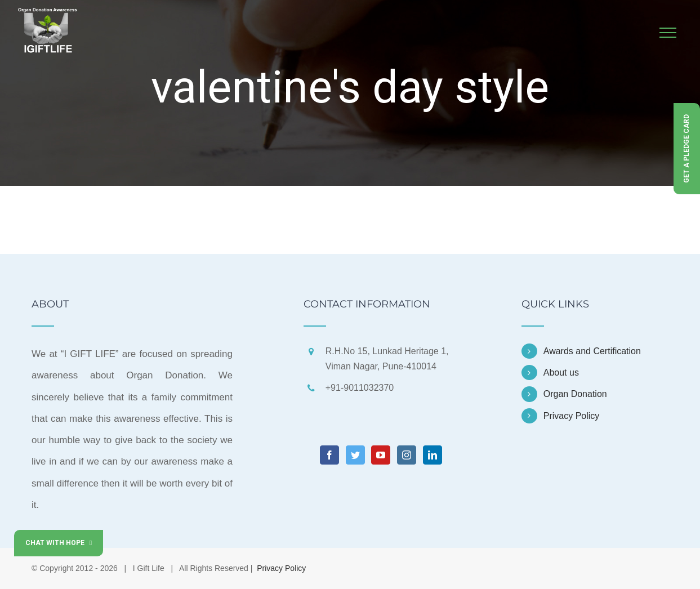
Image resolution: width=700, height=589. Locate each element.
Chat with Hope (59, 543)
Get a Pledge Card (686, 149)
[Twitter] (355, 455)
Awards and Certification (592, 351)
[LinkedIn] (433, 455)
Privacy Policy (572, 416)
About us (561, 372)
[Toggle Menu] (668, 33)
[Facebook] (329, 455)
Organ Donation (575, 394)
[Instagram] (407, 455)
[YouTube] (381, 455)
